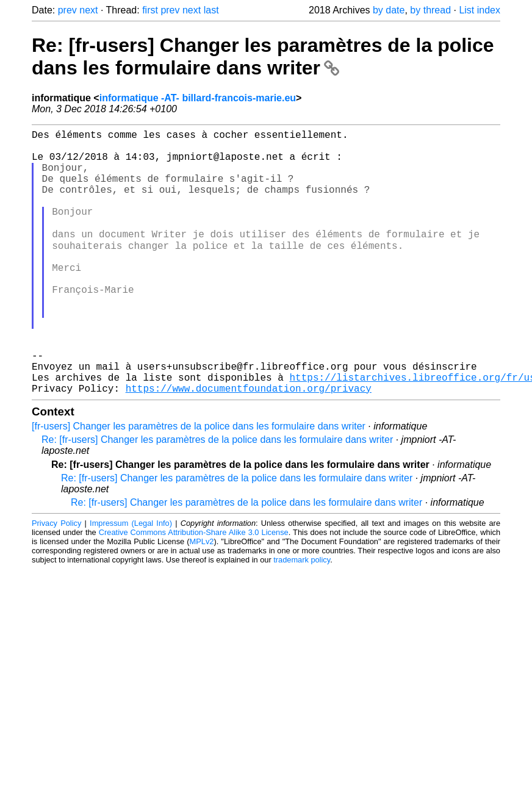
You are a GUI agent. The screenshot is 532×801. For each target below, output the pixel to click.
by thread (430, 10)
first (150, 10)
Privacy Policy (56, 580)
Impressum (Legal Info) (131, 580)
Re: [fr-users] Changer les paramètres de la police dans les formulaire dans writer (263, 56)
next (88, 10)
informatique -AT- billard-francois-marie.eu (198, 98)
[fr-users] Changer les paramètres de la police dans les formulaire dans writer (199, 483)
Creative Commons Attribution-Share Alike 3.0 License (194, 590)
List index (480, 10)
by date (389, 10)
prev (67, 10)
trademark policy (302, 617)
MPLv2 (202, 599)
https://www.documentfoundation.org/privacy (249, 445)
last (211, 10)
